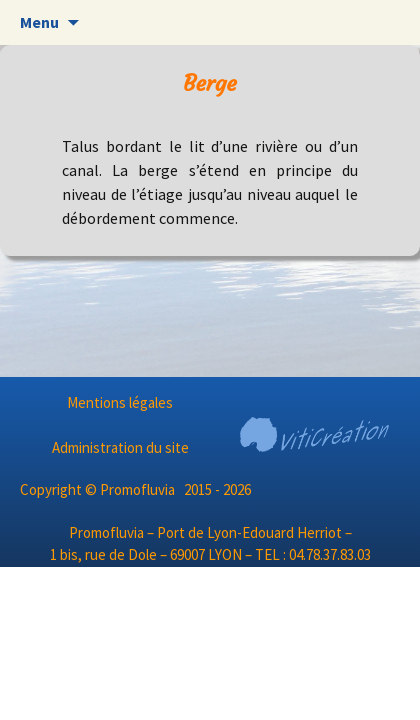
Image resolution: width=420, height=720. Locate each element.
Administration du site (120, 447)
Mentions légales (120, 402)
